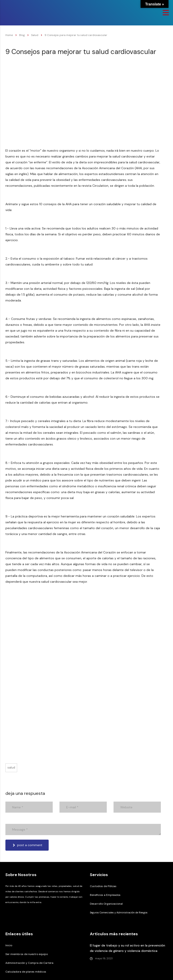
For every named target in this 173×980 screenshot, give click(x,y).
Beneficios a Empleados (105, 895)
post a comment (28, 845)
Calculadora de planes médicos (26, 972)
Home (9, 35)
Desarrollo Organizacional (106, 904)
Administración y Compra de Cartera (29, 963)
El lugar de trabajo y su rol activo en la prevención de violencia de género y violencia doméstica (127, 948)
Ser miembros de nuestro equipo (27, 954)
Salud (11, 768)
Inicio (9, 945)
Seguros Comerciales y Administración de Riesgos (119, 913)
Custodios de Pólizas (103, 886)
